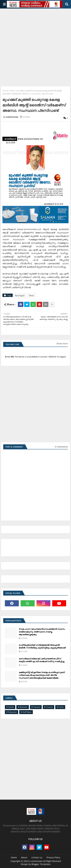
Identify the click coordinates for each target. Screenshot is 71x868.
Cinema (49, 707)
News (12, 91)
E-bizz (61, 707)
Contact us (37, 857)
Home (5, 91)
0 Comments (61, 447)
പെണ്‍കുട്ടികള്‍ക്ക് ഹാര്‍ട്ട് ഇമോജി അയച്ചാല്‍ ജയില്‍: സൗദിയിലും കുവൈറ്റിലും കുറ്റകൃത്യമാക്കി (42, 646)
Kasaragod (20, 295)
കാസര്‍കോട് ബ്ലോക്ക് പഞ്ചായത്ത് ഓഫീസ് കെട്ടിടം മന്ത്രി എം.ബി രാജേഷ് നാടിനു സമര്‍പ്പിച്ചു (42, 660)
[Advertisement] (35, 46)
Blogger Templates (41, 864)
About (24, 857)
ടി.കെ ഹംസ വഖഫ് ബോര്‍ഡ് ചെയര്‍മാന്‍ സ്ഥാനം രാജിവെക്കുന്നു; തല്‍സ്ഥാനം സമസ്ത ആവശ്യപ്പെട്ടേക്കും (42, 632)
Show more (62, 344)
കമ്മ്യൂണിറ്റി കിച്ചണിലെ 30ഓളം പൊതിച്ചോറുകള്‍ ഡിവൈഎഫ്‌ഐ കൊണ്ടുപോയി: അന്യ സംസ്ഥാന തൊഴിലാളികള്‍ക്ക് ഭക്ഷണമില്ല (42, 675)
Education (12, 712)
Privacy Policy (53, 857)
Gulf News (27, 712)
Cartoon (37, 707)
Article (11, 707)
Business (24, 707)
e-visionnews (36, 861)
